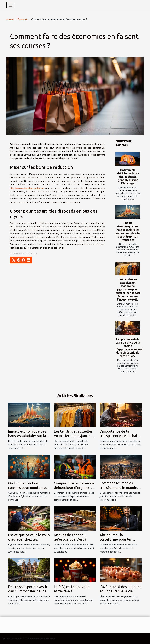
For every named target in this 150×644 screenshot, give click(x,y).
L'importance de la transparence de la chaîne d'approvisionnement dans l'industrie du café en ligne (129, 348)
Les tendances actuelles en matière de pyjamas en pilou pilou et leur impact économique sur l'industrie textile (128, 289)
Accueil (10, 19)
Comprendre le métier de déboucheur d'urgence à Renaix (74, 488)
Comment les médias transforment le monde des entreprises (118, 488)
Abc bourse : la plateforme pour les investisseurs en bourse (118, 539)
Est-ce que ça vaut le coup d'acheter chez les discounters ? (29, 539)
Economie (23, 19)
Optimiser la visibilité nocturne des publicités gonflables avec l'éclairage (128, 177)
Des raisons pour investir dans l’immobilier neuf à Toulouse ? (28, 591)
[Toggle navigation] (11, 5)
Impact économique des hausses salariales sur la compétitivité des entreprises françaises (128, 231)
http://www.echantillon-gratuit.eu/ (27, 188)
